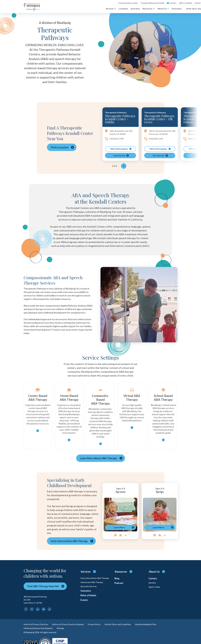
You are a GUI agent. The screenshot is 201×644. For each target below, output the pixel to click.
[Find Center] (166, 9)
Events (84, 608)
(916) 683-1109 (157, 143)
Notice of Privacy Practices (37, 626)
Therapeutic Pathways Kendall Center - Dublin (120, 119)
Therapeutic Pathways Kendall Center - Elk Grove (159, 119)
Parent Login (150, 3)
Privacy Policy (101, 626)
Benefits (153, 585)
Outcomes (127, 9)
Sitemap (65, 630)
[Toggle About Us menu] (114, 9)
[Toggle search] (175, 3)
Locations (74, 9)
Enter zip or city (145, 9)
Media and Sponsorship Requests (40, 630)
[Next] (124, 167)
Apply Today (155, 590)
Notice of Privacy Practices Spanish (72, 626)
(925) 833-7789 (117, 140)
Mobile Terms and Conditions (126, 626)
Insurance (86, 9)
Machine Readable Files (156, 626)
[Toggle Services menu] (62, 9)
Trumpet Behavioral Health (105, 3)
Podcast (119, 586)
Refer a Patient (137, 3)
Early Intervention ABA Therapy (92, 581)
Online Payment (165, 3)
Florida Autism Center (83, 3)
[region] (139, 139)
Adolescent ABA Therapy (93, 587)
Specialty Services (89, 592)
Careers (123, 3)
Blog (117, 580)
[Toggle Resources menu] (99, 9)
